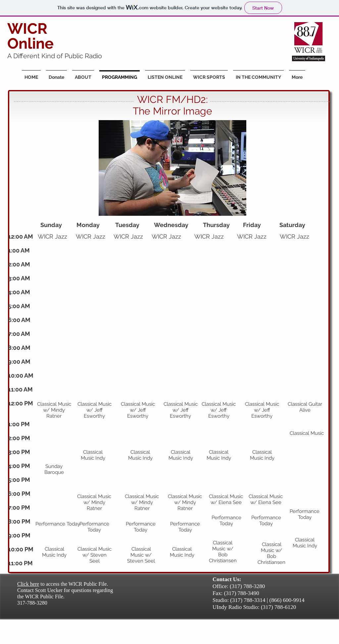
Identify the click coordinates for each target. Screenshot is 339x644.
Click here (28, 584)
